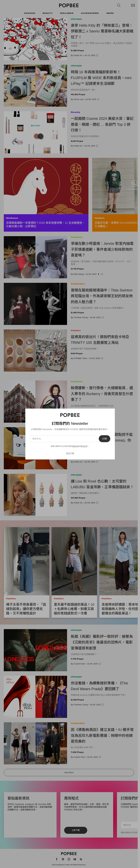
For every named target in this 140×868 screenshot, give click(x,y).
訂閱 (105, 439)
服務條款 (76, 446)
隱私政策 (84, 446)
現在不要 (70, 453)
